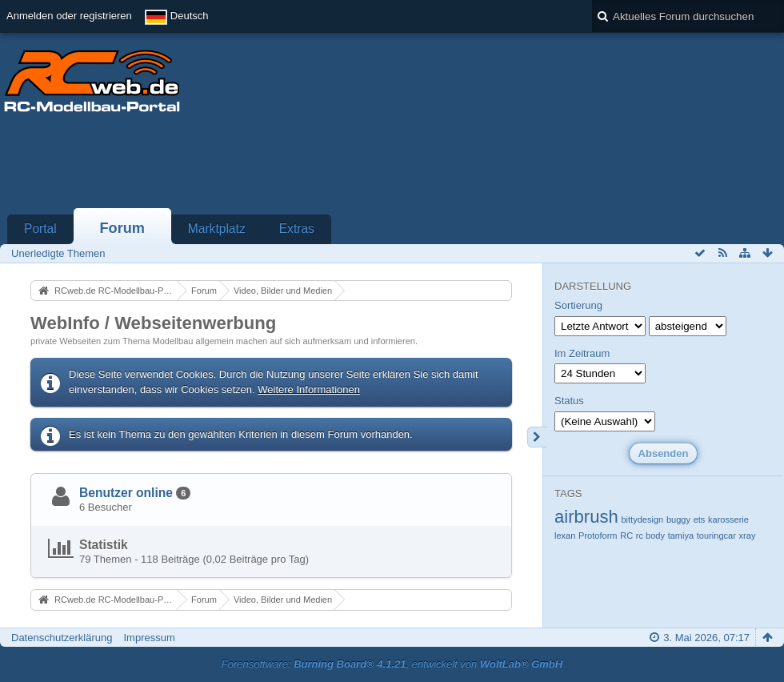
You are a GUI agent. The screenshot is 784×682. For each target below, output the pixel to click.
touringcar (716, 536)
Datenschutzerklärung (62, 638)
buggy (678, 520)
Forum (122, 228)
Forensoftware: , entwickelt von (392, 664)
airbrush (586, 517)
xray (748, 536)
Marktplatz (217, 229)
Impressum (149, 638)
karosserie (728, 520)
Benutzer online (126, 493)
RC (626, 536)
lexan (565, 536)
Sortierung (578, 305)
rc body (650, 536)
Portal (40, 229)
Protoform (598, 536)
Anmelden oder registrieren (69, 16)
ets (700, 520)
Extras (297, 229)
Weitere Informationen (309, 389)
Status (569, 401)
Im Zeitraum (582, 353)
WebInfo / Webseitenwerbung (153, 323)
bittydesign (642, 520)
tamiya (681, 536)
